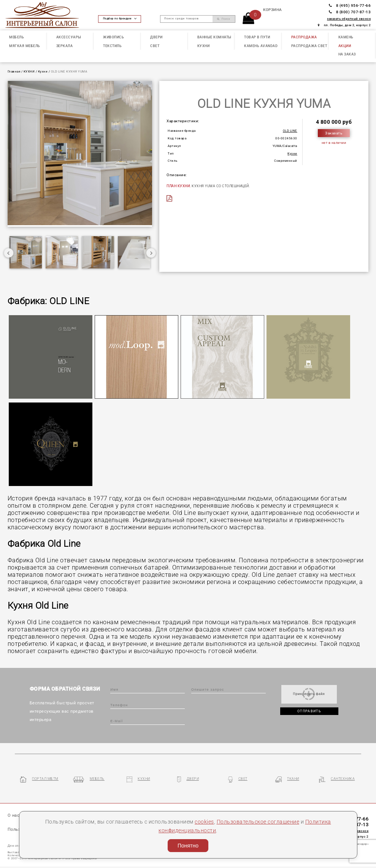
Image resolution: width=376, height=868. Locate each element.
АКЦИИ (345, 46)
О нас (14, 815)
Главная (14, 72)
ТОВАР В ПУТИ (257, 37)
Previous (9, 253)
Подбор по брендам (120, 19)
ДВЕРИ (156, 37)
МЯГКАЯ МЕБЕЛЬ (25, 46)
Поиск (224, 19)
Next (151, 253)
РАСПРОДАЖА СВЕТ (309, 46)
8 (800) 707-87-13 (350, 12)
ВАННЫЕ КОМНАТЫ (214, 37)
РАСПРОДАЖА (304, 37)
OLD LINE (290, 131)
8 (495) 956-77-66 (350, 6)
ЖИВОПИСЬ (113, 37)
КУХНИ (204, 46)
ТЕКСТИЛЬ (112, 46)
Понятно (188, 846)
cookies (204, 822)
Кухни (43, 72)
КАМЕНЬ (346, 37)
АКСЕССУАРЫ (69, 37)
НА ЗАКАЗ (347, 54)
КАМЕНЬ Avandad (261, 46)
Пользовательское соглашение (258, 822)
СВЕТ (155, 46)
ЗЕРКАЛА (65, 46)
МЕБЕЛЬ (17, 37)
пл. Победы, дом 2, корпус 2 (344, 25)
